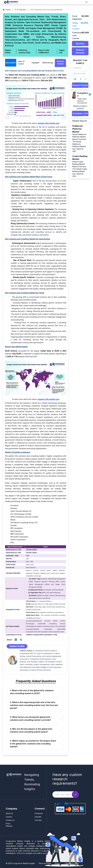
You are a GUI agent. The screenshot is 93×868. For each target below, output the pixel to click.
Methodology (48, 63)
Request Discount (80, 51)
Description (11, 63)
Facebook (39, 813)
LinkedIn (38, 816)
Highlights (35, 63)
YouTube (38, 820)
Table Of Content (21, 63)
